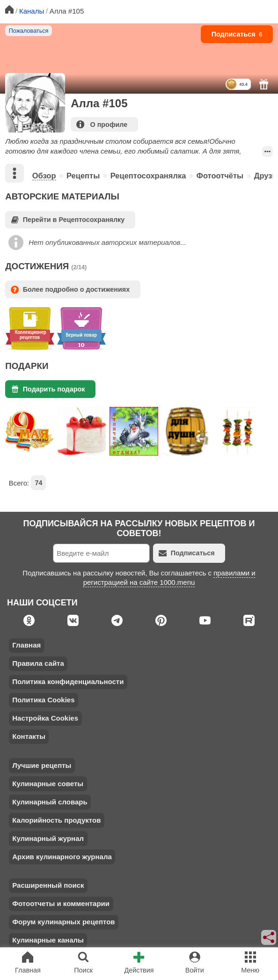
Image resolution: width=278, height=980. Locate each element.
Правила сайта (38, 663)
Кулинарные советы (48, 784)
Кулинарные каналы (48, 940)
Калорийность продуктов (56, 820)
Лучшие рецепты (42, 765)
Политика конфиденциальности (68, 682)
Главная (26, 645)
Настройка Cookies (45, 718)
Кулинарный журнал (48, 838)
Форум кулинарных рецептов (63, 922)
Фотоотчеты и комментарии (61, 903)
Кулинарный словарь (50, 802)
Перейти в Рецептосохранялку (68, 220)
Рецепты (83, 176)
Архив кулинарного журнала (62, 857)
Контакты (29, 736)
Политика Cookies (43, 700)
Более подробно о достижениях (70, 290)
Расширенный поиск (48, 885)
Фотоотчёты (220, 176)
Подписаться (237, 34)
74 (38, 483)
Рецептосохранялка (148, 176)
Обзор (44, 176)
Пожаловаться (29, 31)
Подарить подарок (48, 389)
